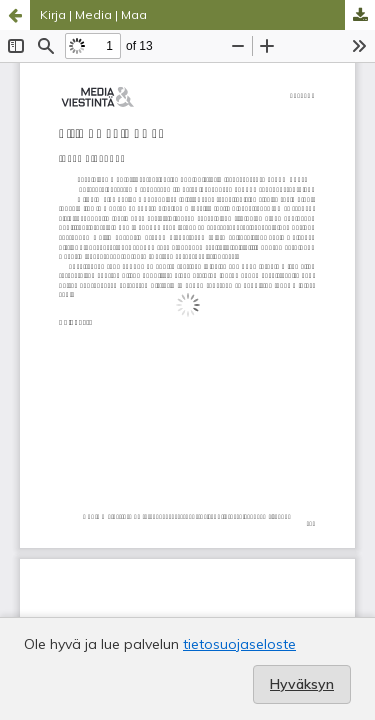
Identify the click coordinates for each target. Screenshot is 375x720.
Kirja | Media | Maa (93, 14)
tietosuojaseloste (239, 644)
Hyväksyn (302, 684)
